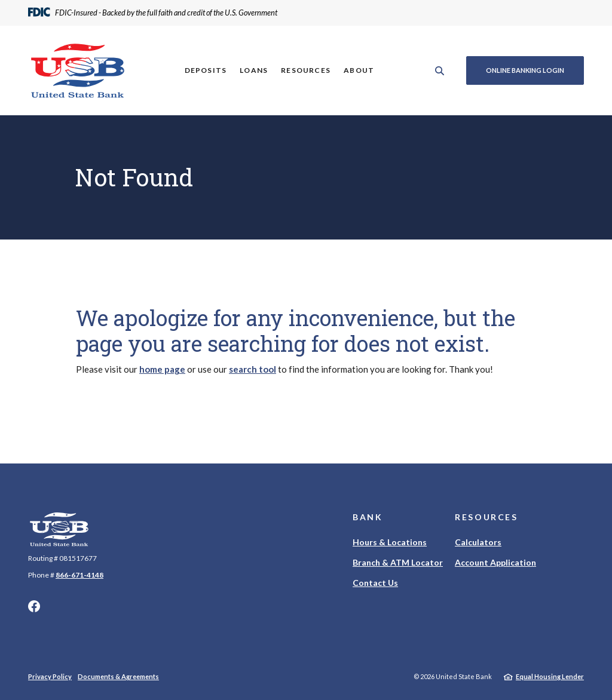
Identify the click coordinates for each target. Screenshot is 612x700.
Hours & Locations (390, 542)
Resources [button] (306, 70)
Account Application (495, 562)
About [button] (359, 70)
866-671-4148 (79, 575)
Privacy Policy (50, 676)
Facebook (34, 606)
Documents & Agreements (118, 676)
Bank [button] (368, 517)
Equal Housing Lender (550, 676)
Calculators (478, 542)
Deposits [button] (206, 70)
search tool (253, 369)
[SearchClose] (440, 71)
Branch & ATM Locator (398, 562)
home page (162, 369)
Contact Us (375, 583)
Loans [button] (254, 70)
